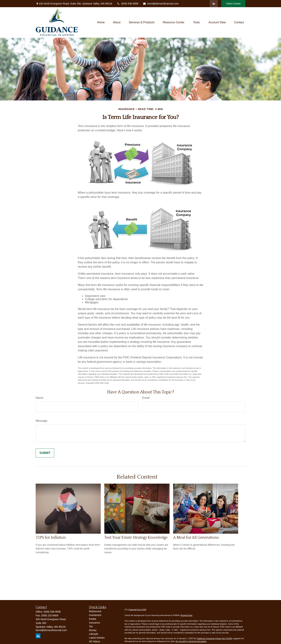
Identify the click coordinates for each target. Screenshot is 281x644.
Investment (95, 615)
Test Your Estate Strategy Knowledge (136, 538)
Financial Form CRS (137, 610)
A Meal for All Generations (196, 538)
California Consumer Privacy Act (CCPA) (215, 638)
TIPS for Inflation (51, 538)
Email (146, 398)
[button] (101, 23)
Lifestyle (94, 634)
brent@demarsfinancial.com (161, 4)
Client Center (233, 4)
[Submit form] (45, 453)
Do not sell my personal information (191, 641)
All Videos (95, 641)
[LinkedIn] (214, 4)
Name (40, 398)
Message (41, 421)
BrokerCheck (187, 615)
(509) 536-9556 (128, 4)
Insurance (95, 623)
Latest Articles (97, 638)
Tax (91, 626)
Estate (93, 619)
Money (93, 630)
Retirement (95, 611)
